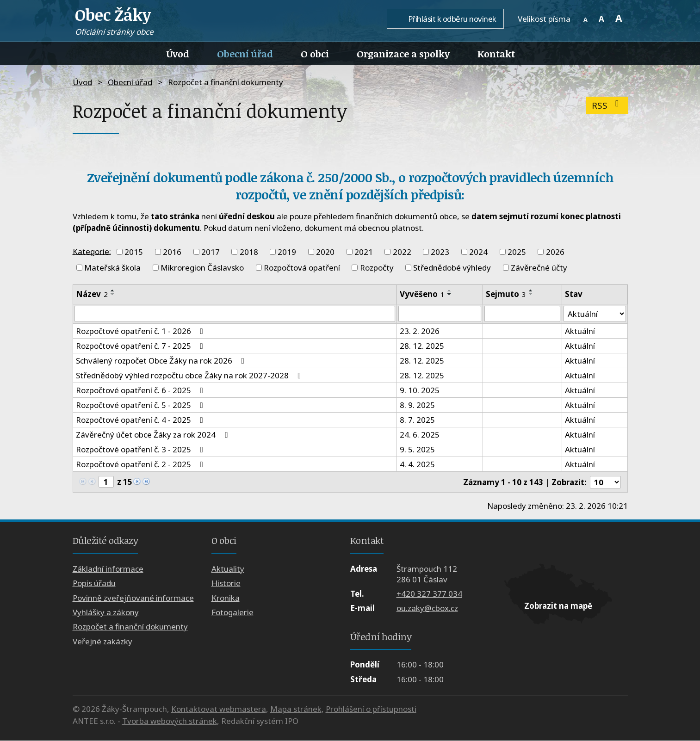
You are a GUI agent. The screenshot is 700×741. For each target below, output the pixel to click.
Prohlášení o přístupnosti (371, 709)
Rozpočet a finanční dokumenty (130, 627)
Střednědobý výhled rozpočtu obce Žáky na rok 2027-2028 (190, 376)
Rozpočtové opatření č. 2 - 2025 (141, 465)
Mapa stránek (296, 709)
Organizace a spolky (403, 54)
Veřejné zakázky (102, 641)
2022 (402, 252)
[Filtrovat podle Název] (235, 314)
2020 (325, 252)
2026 (555, 252)
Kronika (226, 598)
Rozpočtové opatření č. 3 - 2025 (141, 450)
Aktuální (580, 331)
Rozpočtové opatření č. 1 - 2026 (141, 331)
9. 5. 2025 (417, 450)
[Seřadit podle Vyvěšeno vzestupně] (450, 290)
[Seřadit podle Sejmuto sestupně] (531, 294)
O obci (315, 54)
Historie (226, 584)
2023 (440, 252)
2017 (211, 252)
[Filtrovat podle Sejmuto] (522, 314)
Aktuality (228, 569)
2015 (134, 252)
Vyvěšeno (422, 294)
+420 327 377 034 (429, 594)
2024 (478, 252)
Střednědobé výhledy (452, 268)
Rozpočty (377, 268)
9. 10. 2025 (420, 391)
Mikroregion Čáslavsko (202, 268)
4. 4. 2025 (417, 465)
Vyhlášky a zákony (106, 613)
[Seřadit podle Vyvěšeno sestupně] (450, 294)
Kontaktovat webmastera (219, 709)
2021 (364, 252)
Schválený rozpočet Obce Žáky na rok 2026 (162, 361)
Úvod (178, 54)
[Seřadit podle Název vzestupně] (113, 290)
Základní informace (108, 569)
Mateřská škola (112, 268)
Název (92, 294)
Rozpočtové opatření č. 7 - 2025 (141, 346)
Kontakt (496, 54)
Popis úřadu (94, 584)
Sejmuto (505, 294)
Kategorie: (92, 251)
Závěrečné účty (539, 268)
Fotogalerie (232, 613)
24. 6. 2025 (420, 435)
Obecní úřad (245, 54)
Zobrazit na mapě (558, 606)
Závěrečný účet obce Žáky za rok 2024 (154, 435)
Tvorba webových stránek (170, 721)
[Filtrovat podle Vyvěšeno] (440, 314)
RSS (607, 105)
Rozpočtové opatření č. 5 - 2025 (141, 405)
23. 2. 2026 (420, 331)
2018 (249, 252)
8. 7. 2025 (417, 420)
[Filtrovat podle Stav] (595, 314)
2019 (287, 252)
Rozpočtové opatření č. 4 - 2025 (141, 420)
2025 (517, 252)
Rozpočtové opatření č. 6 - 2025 (141, 391)
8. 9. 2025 (417, 405)
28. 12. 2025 (422, 346)
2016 (172, 252)
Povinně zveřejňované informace (133, 598)
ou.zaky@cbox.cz (427, 608)
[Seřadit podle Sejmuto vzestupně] (531, 290)
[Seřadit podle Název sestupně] (113, 294)
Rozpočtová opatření (302, 268)
